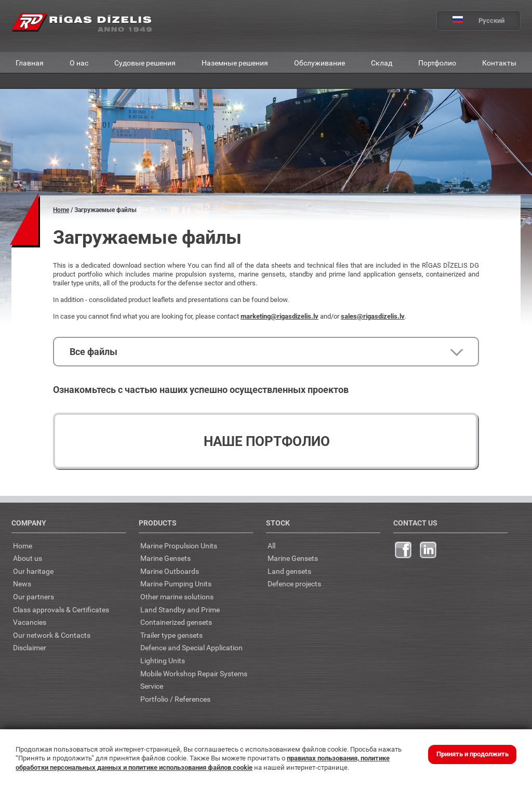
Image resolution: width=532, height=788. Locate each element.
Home (61, 210)
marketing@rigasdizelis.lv (280, 316)
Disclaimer (30, 647)
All (271, 546)
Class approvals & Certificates (61, 609)
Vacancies (30, 622)
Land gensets (289, 571)
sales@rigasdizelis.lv (373, 316)
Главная (30, 63)
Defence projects (294, 583)
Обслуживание (320, 63)
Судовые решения (145, 63)
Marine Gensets (165, 558)
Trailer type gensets (171, 635)
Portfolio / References (175, 699)
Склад (382, 63)
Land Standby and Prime (180, 609)
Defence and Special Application (191, 647)
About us (28, 558)
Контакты (499, 63)
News (22, 583)
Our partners (34, 596)
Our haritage (33, 571)
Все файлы (94, 352)
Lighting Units (163, 660)
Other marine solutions (177, 596)
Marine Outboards (170, 571)
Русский (471, 21)
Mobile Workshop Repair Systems (194, 673)
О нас (79, 63)
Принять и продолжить (473, 754)
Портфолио (437, 63)
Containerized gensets (176, 622)
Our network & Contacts (52, 635)
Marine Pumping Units (176, 583)
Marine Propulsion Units (179, 546)
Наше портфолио (267, 441)
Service (152, 686)
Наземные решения (235, 63)
